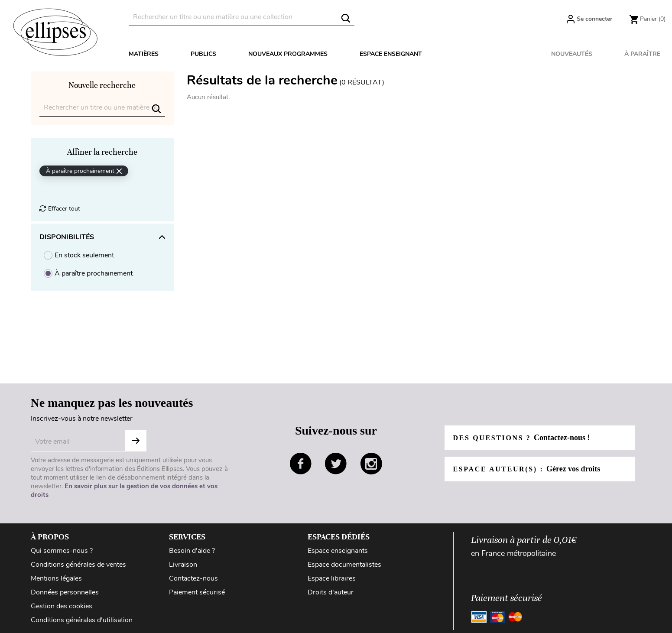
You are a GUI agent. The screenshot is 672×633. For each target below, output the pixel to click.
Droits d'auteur (331, 592)
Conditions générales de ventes (78, 565)
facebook (301, 464)
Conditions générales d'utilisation (82, 620)
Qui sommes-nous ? (62, 551)
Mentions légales (56, 578)
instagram (371, 464)
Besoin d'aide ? (192, 551)
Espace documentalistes (344, 565)
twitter (336, 464)
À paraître (642, 54)
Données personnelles (65, 592)
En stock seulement (84, 255)
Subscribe (136, 441)
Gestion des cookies (62, 606)
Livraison (183, 565)
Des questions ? (522, 438)
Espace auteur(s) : (527, 469)
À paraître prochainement (94, 273)
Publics (203, 54)
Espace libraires (332, 578)
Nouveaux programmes (288, 54)
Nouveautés (572, 54)
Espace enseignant (391, 54)
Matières (144, 54)
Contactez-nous (193, 578)
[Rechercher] (242, 17)
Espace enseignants (338, 551)
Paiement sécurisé (197, 592)
